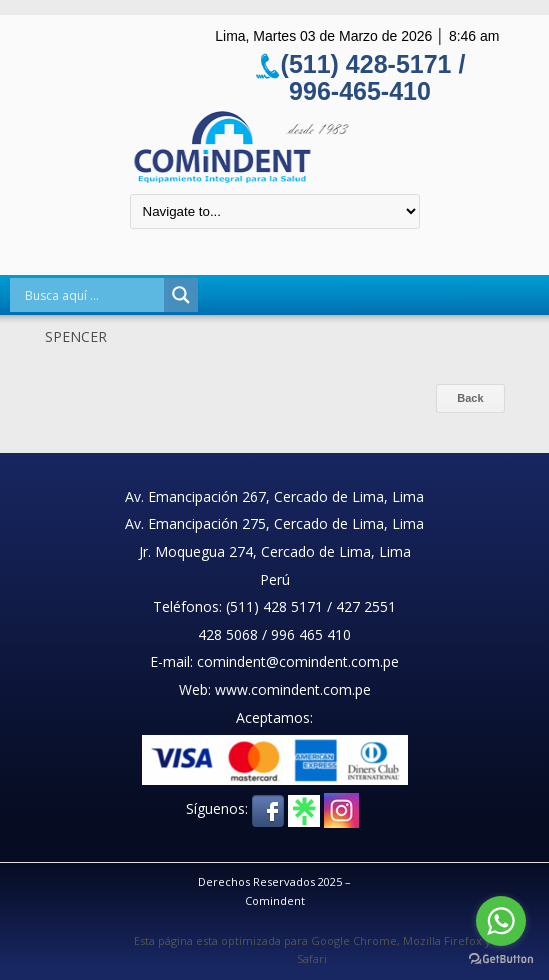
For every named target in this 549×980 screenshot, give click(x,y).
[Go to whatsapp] (501, 921)
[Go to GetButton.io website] (501, 959)
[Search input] (92, 295)
